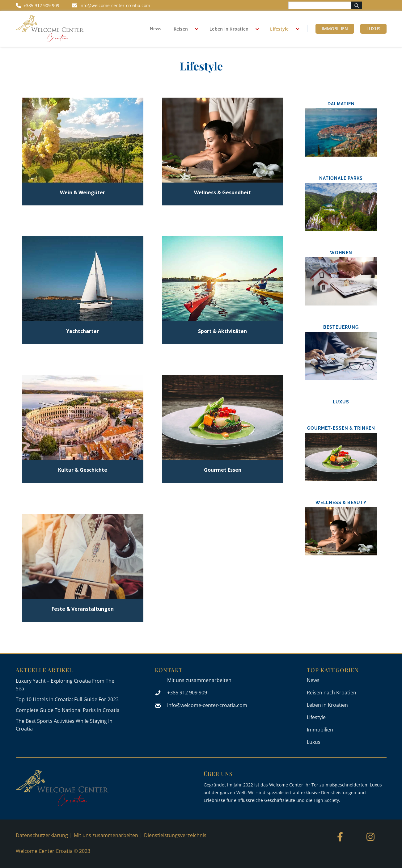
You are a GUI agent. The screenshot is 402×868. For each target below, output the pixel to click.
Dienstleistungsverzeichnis (175, 835)
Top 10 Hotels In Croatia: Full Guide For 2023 (67, 699)
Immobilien (335, 29)
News (156, 29)
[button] (184, 29)
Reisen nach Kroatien (332, 693)
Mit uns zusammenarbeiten (199, 680)
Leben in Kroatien (229, 29)
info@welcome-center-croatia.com (207, 705)
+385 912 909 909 (187, 693)
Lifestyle (279, 29)
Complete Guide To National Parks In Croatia (68, 710)
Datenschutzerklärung (42, 835)
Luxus (373, 29)
